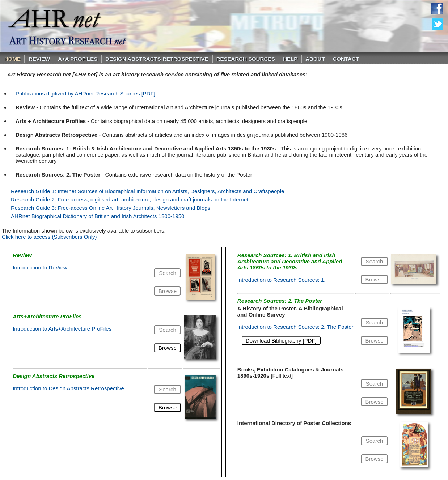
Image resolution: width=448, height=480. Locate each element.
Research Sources (246, 59)
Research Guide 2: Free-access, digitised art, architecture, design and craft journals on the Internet (130, 199)
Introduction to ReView (40, 267)
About (315, 59)
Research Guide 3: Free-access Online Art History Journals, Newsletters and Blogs (111, 208)
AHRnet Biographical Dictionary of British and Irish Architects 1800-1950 (98, 216)
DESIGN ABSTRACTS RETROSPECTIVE (157, 59)
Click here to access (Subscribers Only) (49, 237)
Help (290, 59)
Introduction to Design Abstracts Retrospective (68, 388)
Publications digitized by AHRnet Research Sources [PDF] (85, 94)
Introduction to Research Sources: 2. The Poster (295, 327)
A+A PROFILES (78, 59)
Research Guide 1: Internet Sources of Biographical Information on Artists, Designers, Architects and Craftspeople (147, 191)
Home (12, 59)
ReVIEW (39, 59)
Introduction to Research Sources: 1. (281, 280)
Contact (346, 59)
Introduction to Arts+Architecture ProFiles (62, 329)
